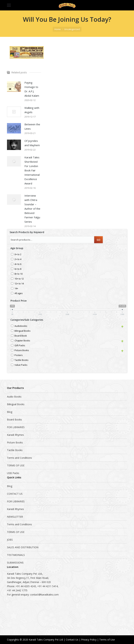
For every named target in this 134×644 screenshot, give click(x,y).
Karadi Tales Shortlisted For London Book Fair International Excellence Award (32, 170)
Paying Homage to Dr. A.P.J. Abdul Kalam (32, 89)
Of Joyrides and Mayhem (32, 143)
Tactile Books (21, 360)
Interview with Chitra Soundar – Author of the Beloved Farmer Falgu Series (32, 209)
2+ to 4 (18, 259)
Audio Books (14, 397)
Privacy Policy (89, 640)
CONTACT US (15, 494)
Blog (10, 412)
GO (98, 240)
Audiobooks (21, 326)
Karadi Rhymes (15, 435)
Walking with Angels (32, 110)
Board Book (21, 336)
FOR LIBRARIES (16, 427)
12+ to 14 (19, 284)
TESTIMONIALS (16, 555)
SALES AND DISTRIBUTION (23, 547)
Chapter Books (22, 341)
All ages (19, 293)
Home (58, 29)
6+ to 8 (18, 269)
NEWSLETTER (15, 517)
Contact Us (72, 640)
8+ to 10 (18, 274)
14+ (16, 289)
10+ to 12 (19, 279)
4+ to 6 (18, 264)
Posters (19, 355)
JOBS (10, 540)
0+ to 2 (18, 255)
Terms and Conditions (19, 458)
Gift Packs (20, 346)
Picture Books (22, 351)
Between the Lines (32, 126)
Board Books (14, 420)
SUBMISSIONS (15, 563)
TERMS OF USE (16, 465)
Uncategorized (72, 29)
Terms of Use (107, 640)
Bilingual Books (23, 331)
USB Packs (13, 473)
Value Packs (21, 365)
